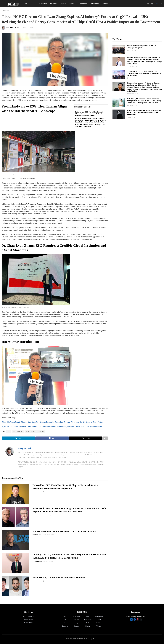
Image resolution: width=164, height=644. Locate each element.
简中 (148, 4)
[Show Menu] (2, 4)
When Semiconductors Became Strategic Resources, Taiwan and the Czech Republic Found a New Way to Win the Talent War (91, 120)
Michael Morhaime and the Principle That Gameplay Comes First (90, 126)
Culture (76, 627)
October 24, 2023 (28, 28)
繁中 (152, 4)
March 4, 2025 (132, 117)
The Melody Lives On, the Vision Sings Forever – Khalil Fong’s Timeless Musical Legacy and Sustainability (145, 113)
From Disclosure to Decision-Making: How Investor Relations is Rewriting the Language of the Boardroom (144, 73)
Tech (8, 11)
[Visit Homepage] (12, 4)
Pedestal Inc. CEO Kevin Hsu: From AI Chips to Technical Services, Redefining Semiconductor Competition (89, 114)
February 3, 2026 (133, 66)
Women (99, 627)
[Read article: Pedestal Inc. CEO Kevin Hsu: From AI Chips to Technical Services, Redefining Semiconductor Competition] (15, 494)
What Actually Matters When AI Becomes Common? (59, 578)
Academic (76, 620)
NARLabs (20, 431)
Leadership (42, 4)
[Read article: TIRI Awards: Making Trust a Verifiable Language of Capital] (119, 49)
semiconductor (30, 431)
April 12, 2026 (131, 50)
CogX (9, 431)
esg (14, 431)
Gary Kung (38, 492)
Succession (83, 4)
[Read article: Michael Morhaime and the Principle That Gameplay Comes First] (15, 540)
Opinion (99, 623)
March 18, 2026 (49, 535)
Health (72, 4)
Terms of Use (28, 623)
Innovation (95, 4)
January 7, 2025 (132, 105)
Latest (99, 620)
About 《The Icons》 (28, 617)
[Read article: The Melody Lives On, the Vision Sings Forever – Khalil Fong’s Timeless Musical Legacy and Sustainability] (119, 114)
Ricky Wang (38, 516)
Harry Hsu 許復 (14, 28)
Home (3, 11)
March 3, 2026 (132, 78)
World (63, 4)
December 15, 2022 (133, 94)
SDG (26, 4)
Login (157, 4)
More (105, 4)
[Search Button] (162, 4)
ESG (33, 4)
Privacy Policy (28, 620)
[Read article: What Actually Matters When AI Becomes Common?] (15, 586)
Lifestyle (76, 623)
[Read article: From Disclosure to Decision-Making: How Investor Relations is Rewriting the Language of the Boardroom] (119, 75)
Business (54, 4)
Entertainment (99, 617)
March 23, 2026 (48, 492)
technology (40, 431)
